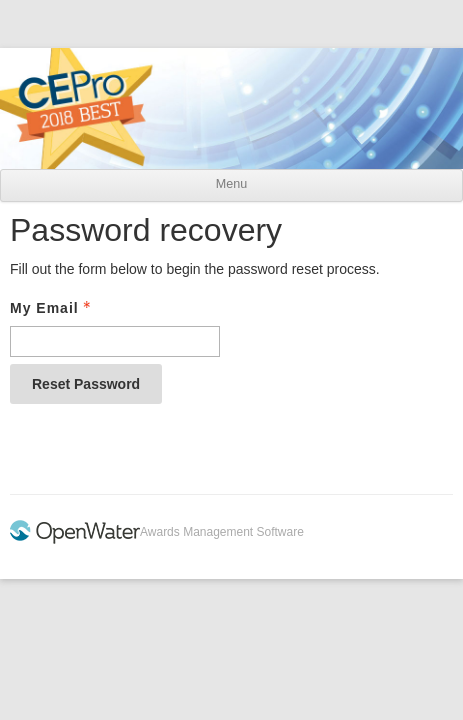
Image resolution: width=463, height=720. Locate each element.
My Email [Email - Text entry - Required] (52, 308)
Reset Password (86, 384)
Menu (231, 184)
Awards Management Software (222, 532)
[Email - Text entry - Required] (115, 341)
